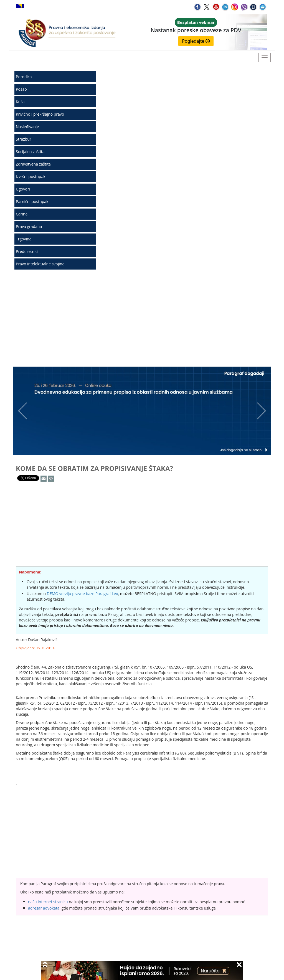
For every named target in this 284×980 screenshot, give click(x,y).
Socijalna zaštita (30, 152)
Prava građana (29, 226)
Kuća (20, 102)
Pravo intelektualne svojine (40, 264)
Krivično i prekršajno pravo (40, 114)
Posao (21, 89)
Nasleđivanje (27, 127)
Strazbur (24, 139)
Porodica (24, 77)
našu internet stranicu (48, 902)
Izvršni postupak (31, 177)
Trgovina (24, 239)
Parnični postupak (32, 201)
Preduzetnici (27, 251)
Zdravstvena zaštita (33, 164)
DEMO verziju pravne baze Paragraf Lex (83, 594)
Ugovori (23, 189)
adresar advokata (44, 908)
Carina (22, 214)
